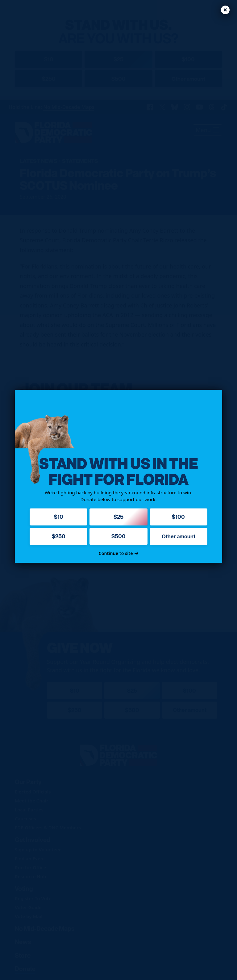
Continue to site (119, 554)
